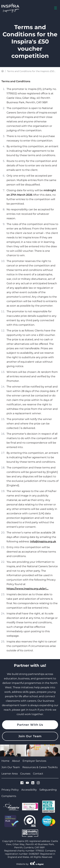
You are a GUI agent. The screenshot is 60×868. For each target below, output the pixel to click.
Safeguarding (48, 790)
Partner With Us (30, 725)
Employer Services (34, 761)
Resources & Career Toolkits (40, 767)
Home (5, 761)
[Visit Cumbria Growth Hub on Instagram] (38, 783)
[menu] (56, 8)
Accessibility (29, 790)
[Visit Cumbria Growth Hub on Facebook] (22, 783)
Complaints (9, 796)
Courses (25, 774)
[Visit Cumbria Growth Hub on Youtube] (27, 783)
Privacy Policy (10, 790)
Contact (38, 774)
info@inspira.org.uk (43, 541)
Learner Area (10, 774)
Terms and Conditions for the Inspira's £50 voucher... (31, 71)
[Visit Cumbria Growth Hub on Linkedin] (33, 783)
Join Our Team (30, 736)
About (16, 761)
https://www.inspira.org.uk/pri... (27, 589)
